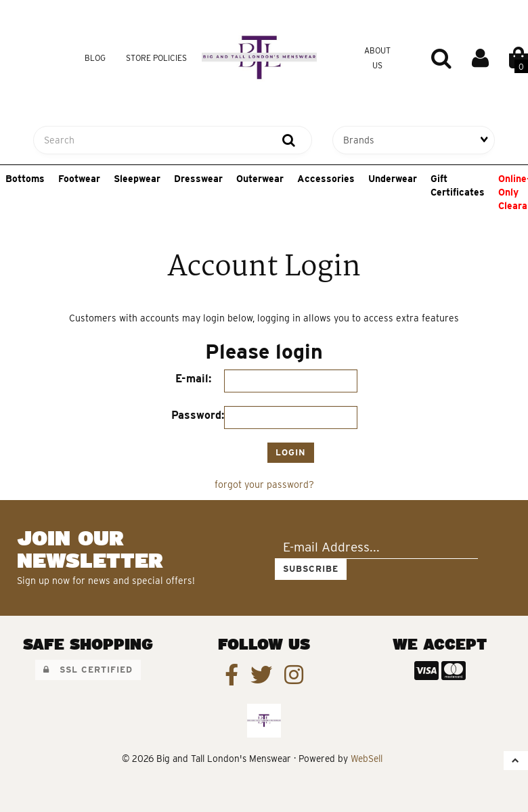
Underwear (393, 179)
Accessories (326, 179)
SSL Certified (88, 670)
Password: (198, 415)
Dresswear (198, 179)
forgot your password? (264, 484)
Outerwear (260, 179)
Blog (95, 58)
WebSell (367, 759)
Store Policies (156, 58)
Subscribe (311, 569)
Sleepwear (137, 179)
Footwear (79, 179)
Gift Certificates (458, 185)
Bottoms (25, 179)
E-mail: (193, 379)
